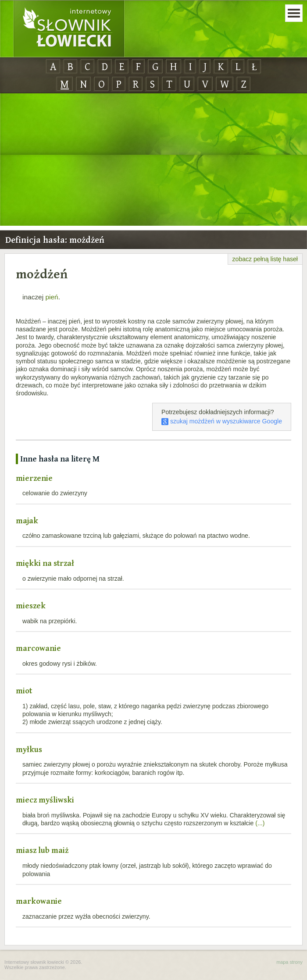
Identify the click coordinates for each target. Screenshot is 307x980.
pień (52, 297)
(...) (260, 823)
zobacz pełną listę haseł (265, 259)
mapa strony (289, 962)
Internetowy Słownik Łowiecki (69, 29)
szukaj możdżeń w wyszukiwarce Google (222, 421)
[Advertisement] (153, 160)
